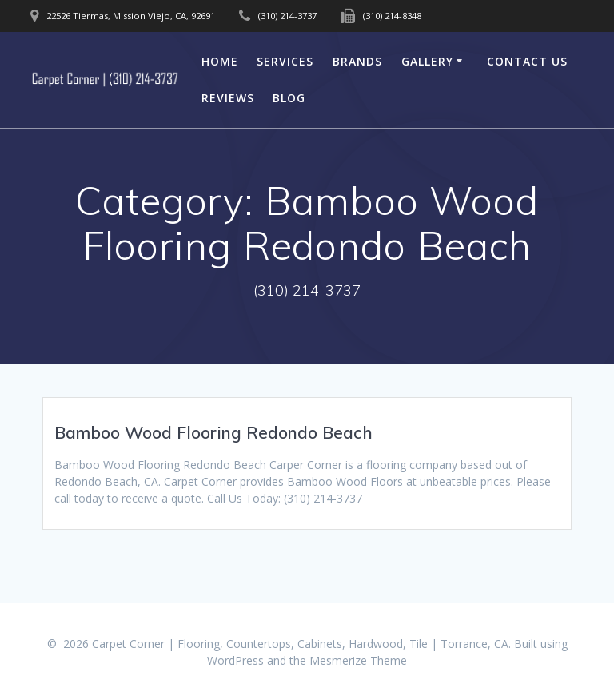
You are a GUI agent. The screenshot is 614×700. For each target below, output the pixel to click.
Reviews (228, 98)
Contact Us (527, 61)
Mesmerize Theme (358, 660)
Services (285, 61)
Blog (289, 98)
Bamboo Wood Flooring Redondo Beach (213, 432)
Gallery (427, 61)
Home (220, 61)
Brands (357, 61)
